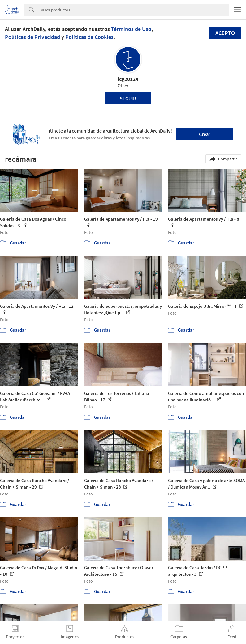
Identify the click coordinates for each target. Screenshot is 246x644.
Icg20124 (128, 79)
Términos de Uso (131, 29)
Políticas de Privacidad (32, 37)
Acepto (225, 33)
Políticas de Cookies (89, 37)
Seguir (128, 98)
